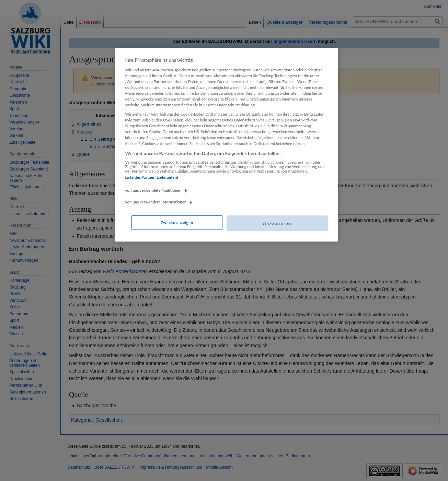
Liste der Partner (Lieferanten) (152, 177)
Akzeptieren (277, 223)
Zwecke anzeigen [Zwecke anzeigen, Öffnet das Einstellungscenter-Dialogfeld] (177, 222)
